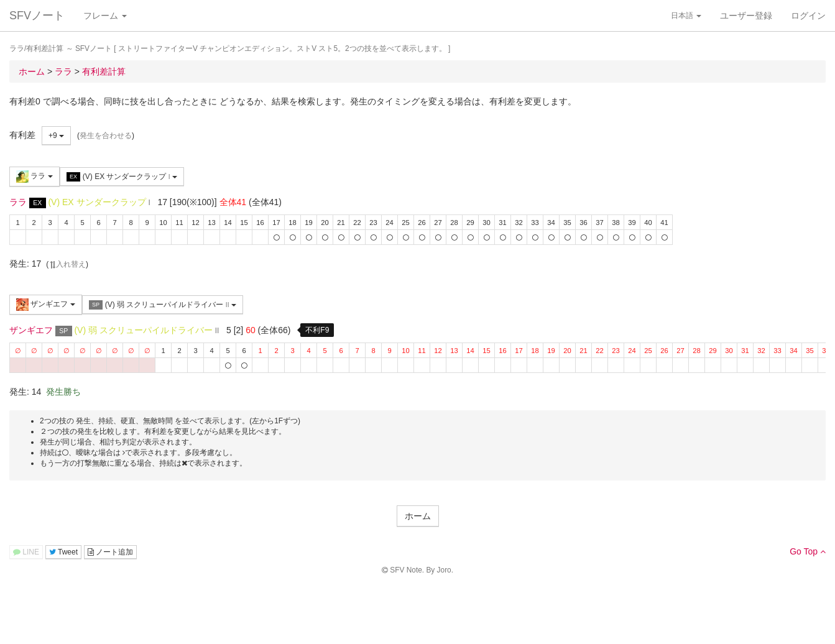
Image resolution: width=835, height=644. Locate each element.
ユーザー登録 (746, 16)
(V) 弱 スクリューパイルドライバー (163, 305)
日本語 (686, 16)
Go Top (808, 551)
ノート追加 (110, 552)
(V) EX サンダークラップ (122, 177)
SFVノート (37, 16)
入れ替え (67, 264)
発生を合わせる (106, 136)
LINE (26, 552)
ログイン (808, 16)
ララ (35, 177)
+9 (56, 136)
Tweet (63, 552)
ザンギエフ (46, 305)
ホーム (418, 516)
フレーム (105, 16)
